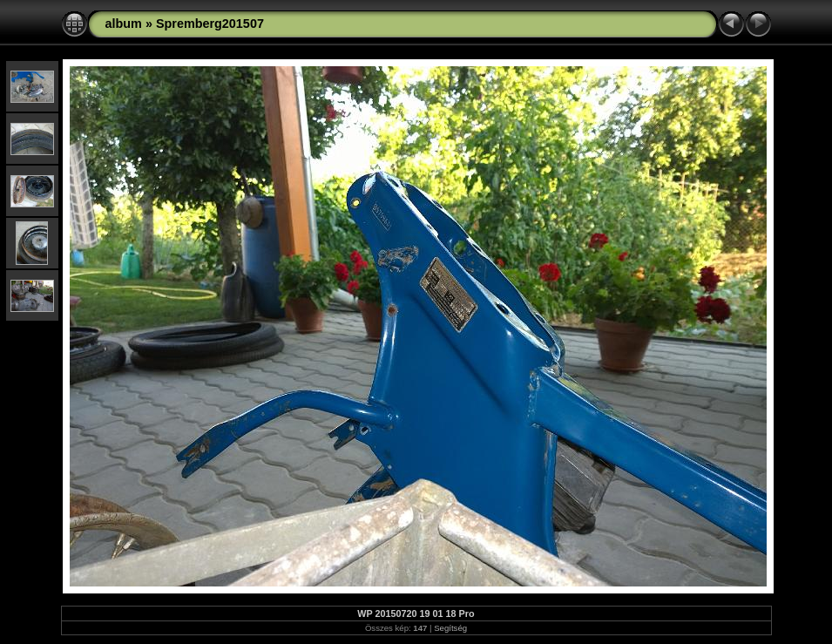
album (124, 24)
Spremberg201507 (210, 24)
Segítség (450, 628)
